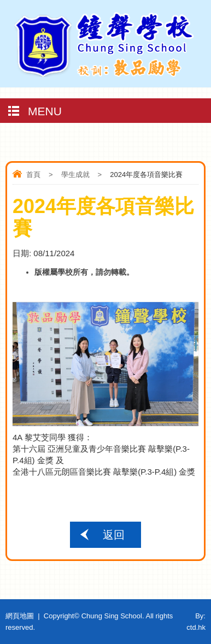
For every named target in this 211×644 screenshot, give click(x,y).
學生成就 (75, 175)
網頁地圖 (20, 616)
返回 (114, 535)
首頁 (33, 175)
